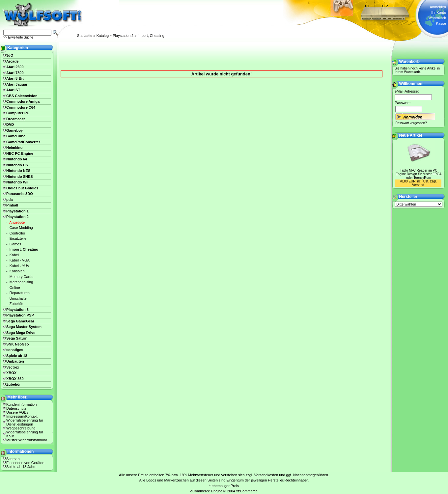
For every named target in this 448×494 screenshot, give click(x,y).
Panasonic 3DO (20, 194)
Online (15, 288)
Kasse (441, 23)
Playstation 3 (17, 310)
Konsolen (17, 271)
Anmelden (438, 7)
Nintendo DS (17, 165)
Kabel (14, 255)
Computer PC (18, 113)
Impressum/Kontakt (22, 416)
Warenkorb (437, 18)
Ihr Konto (439, 13)
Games (15, 244)
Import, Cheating (151, 36)
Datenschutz (16, 408)
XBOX (11, 373)
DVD (10, 124)
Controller (17, 233)
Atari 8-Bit (15, 78)
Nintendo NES (18, 171)
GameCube (16, 136)
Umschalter (19, 298)
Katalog (103, 36)
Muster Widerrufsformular (27, 440)
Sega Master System (24, 327)
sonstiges (15, 350)
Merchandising (21, 282)
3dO (10, 55)
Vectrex (13, 367)
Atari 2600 (15, 67)
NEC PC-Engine (20, 153)
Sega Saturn (17, 338)
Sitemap (13, 459)
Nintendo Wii (17, 182)
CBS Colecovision (22, 96)
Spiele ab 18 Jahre (21, 467)
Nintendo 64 (17, 159)
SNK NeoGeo (17, 344)
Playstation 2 (123, 36)
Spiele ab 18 (17, 356)
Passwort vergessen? (411, 123)
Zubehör (16, 304)
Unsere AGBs (17, 412)
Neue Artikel (411, 135)
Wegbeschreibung (21, 428)
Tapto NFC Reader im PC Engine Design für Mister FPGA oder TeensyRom (419, 174)
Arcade (12, 61)
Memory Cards (21, 277)
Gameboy (14, 130)
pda (10, 200)
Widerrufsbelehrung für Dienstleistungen (25, 422)
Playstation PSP (20, 315)
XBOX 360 (15, 379)
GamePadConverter (23, 142)
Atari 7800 (15, 73)
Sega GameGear (20, 321)
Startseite (85, 36)
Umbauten (15, 361)
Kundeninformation (21, 404)
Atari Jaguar (17, 84)
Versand (418, 185)
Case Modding (21, 228)
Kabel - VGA (20, 260)
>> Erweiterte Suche (18, 37)
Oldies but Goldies (22, 188)
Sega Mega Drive (21, 333)
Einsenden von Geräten (25, 463)
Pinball (12, 205)
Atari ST (13, 90)
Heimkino (14, 148)
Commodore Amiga (23, 101)
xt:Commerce (247, 491)
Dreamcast (15, 119)
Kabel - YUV (19, 266)
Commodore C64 (21, 107)
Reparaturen (20, 293)
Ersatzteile (18, 238)
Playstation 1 (17, 211)
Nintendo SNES (20, 177)
